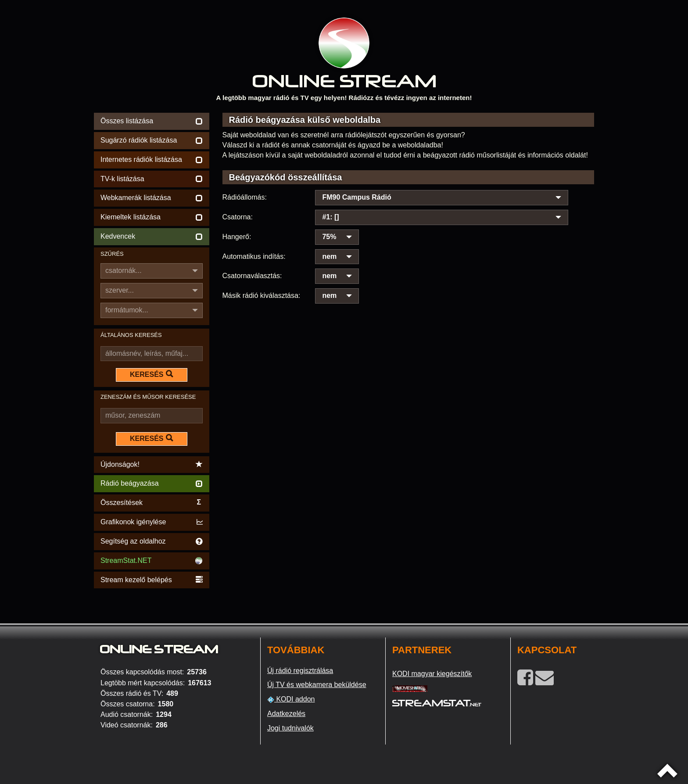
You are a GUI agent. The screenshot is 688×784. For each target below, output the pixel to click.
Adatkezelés (286, 714)
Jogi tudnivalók (290, 728)
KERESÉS (151, 374)
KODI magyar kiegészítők (432, 674)
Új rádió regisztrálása (300, 671)
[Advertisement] (408, 320)
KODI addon (291, 699)
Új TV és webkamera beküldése (317, 685)
